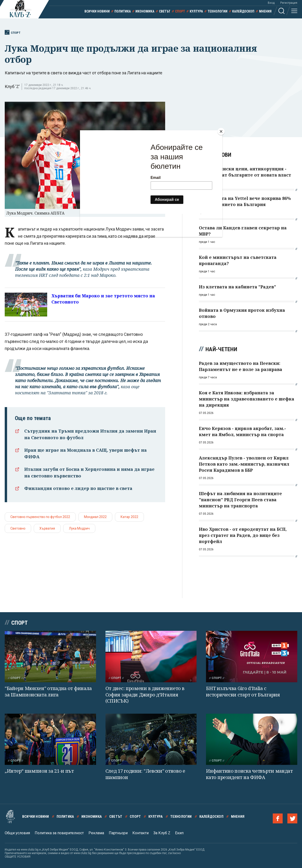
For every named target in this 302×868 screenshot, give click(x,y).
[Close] (221, 131)
